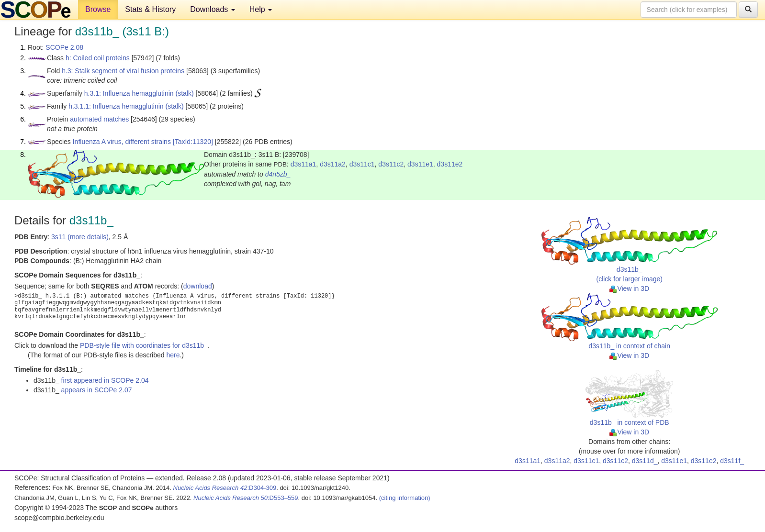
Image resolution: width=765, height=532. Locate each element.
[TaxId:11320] (193, 142)
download (198, 286)
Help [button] (261, 9)
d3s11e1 (420, 164)
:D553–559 (246, 498)
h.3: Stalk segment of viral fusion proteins (123, 71)
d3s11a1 (304, 164)
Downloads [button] (213, 9)
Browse (98, 9)
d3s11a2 (333, 164)
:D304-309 (225, 488)
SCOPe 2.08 (64, 47)
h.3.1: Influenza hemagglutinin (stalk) (139, 93)
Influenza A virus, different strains (122, 142)
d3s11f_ (732, 461)
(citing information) (405, 498)
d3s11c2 (391, 164)
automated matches (99, 119)
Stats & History (150, 9)
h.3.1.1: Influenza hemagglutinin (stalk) (126, 106)
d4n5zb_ (278, 174)
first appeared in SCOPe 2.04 (105, 380)
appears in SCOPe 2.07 (97, 390)
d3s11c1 (362, 164)
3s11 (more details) (80, 237)
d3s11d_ (645, 461)
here (173, 355)
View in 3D (629, 288)
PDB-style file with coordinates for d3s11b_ (144, 345)
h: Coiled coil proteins (98, 58)
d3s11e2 (450, 164)
